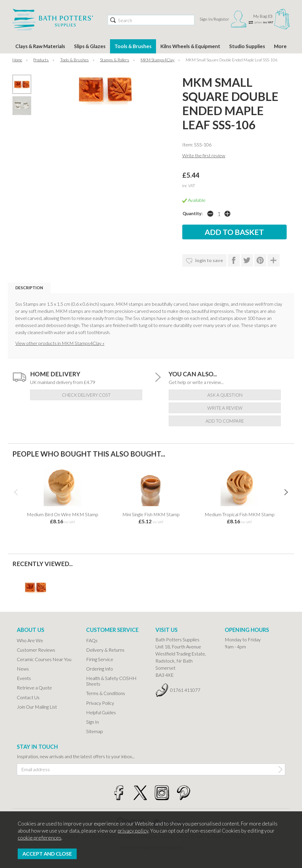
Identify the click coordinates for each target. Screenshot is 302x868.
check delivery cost (86, 395)
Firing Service (100, 659)
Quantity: (193, 214)
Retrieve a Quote (34, 688)
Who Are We (30, 640)
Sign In (92, 722)
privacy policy (133, 831)
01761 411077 (185, 690)
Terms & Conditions (106, 693)
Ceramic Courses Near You (44, 659)
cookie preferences (40, 838)
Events (24, 678)
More (280, 46)
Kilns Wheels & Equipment (190, 46)
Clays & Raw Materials (40, 46)
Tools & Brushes (133, 46)
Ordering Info (100, 669)
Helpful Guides (101, 712)
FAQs (92, 640)
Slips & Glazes (90, 46)
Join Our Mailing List (37, 707)
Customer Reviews (36, 650)
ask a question (225, 395)
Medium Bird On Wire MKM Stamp (63, 514)
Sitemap (95, 731)
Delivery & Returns (105, 650)
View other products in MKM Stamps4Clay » (60, 343)
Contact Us (28, 697)
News (23, 669)
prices (264, 22)
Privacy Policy (100, 703)
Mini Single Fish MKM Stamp (151, 514)
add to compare (225, 421)
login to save (204, 261)
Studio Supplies (247, 46)
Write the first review (204, 155)
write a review (225, 408)
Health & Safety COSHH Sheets (111, 681)
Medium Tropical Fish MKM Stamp (240, 514)
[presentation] (16, 492)
